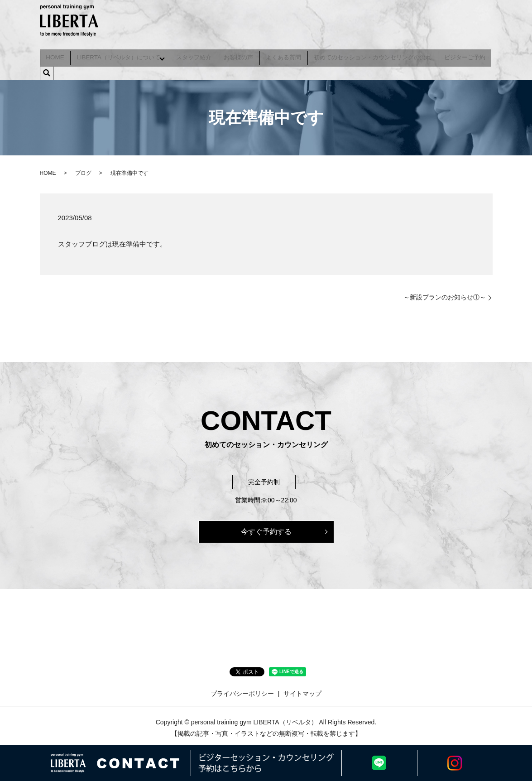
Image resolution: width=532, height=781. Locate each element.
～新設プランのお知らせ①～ (445, 293)
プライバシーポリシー (242, 689)
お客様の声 (239, 55)
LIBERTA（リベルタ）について (117, 55)
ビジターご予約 (465, 55)
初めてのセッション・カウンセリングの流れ (373, 55)
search (47, 69)
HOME (55, 55)
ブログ (83, 169)
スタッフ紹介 (195, 55)
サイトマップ (302, 689)
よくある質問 (284, 55)
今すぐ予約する (266, 528)
